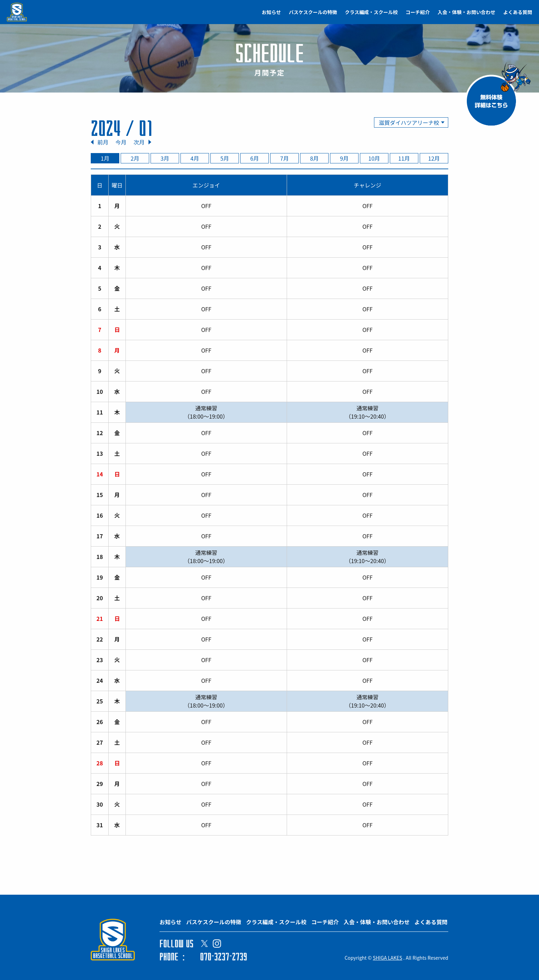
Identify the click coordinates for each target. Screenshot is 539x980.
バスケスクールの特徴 (313, 12)
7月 (284, 158)
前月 (103, 142)
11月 (404, 158)
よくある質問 (518, 12)
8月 (314, 158)
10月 (374, 158)
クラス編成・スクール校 (371, 12)
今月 (121, 142)
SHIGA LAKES (388, 958)
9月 (344, 158)
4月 (195, 158)
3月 (165, 158)
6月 (255, 158)
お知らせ (272, 12)
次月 (139, 142)
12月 (434, 158)
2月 (135, 158)
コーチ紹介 (418, 12)
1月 (105, 158)
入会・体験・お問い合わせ (466, 12)
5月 (225, 158)
